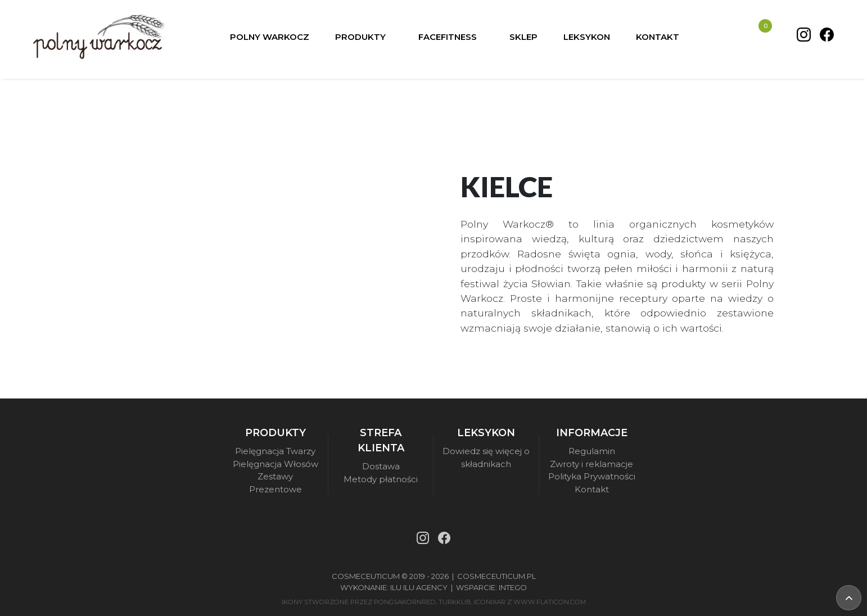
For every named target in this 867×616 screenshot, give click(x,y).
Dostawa (381, 466)
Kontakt (592, 489)
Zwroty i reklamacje (591, 464)
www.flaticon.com (550, 602)
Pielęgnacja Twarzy (275, 451)
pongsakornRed (405, 602)
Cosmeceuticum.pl (496, 576)
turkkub (455, 602)
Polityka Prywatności (592, 476)
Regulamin (592, 451)
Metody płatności (381, 479)
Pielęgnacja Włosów (276, 464)
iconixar (490, 602)
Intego (513, 587)
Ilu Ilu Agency (419, 587)
